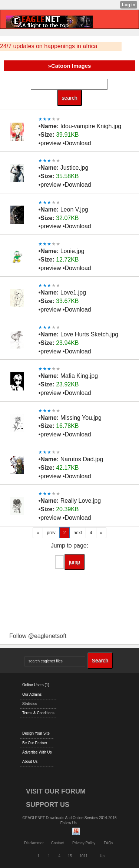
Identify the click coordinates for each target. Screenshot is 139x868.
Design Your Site (36, 733)
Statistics (30, 704)
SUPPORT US (48, 805)
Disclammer (34, 843)
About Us (30, 761)
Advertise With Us (37, 752)
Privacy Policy (84, 843)
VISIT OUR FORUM (56, 791)
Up (102, 856)
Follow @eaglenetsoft (38, 636)
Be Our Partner (35, 743)
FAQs (108, 843)
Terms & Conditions (38, 713)
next (78, 533)
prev (51, 533)
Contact (57, 843)
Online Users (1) (36, 685)
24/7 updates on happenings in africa (49, 46)
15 (70, 856)
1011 (83, 856)
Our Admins (32, 694)
